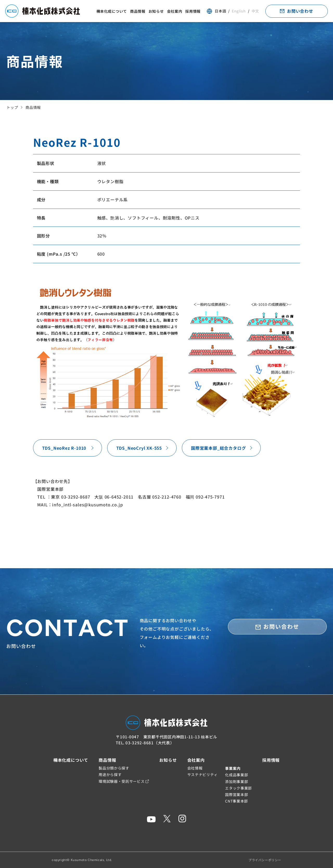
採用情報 (193, 11)
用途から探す (110, 774)
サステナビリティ (203, 774)
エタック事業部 (238, 788)
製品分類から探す (114, 768)
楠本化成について (112, 11)
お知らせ (156, 11)
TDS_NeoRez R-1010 (64, 448)
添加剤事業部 (236, 781)
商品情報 (138, 11)
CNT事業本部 (236, 801)
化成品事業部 (236, 775)
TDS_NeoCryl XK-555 (139, 448)
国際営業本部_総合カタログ (218, 448)
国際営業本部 (236, 794)
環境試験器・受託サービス (124, 781)
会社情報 (195, 768)
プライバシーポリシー (265, 860)
